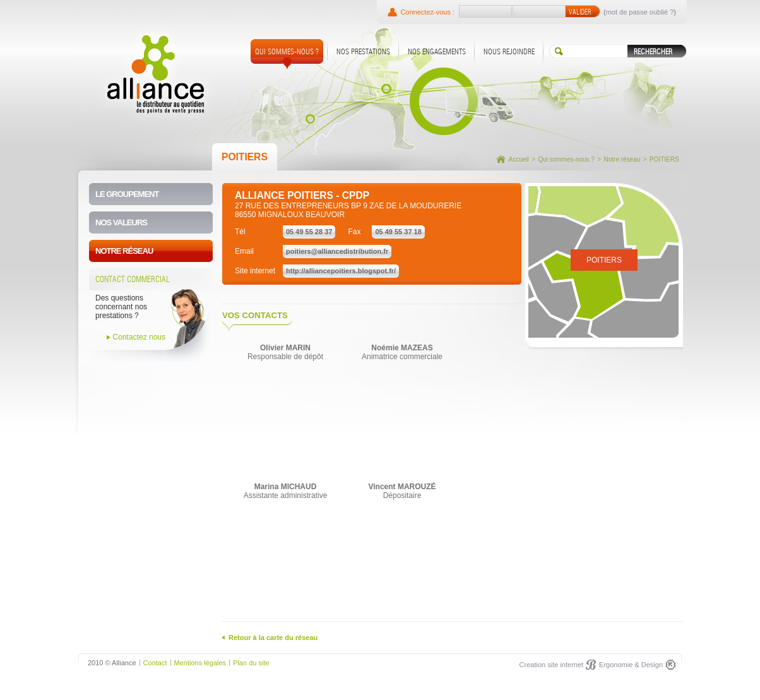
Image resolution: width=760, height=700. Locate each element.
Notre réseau (622, 159)
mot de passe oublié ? (640, 12)
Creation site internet (552, 665)
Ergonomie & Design (631, 665)
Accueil (519, 159)
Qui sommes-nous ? (566, 159)
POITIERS (664, 159)
